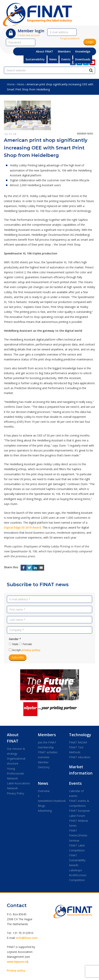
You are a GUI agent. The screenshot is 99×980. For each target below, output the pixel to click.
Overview (44, 791)
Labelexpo (76, 870)
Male (15, 644)
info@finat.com (27, 938)
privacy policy (31, 650)
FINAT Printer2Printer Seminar (78, 835)
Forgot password (70, 38)
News (21, 84)
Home (11, 84)
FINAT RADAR (78, 742)
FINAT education (80, 757)
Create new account (29, 35)
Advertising (45, 811)
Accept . (26, 650)
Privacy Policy (15, 793)
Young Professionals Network (15, 773)
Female (27, 644)
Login (90, 42)
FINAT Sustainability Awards (77, 860)
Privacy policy (16, 970)
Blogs (41, 806)
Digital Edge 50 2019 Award (22, 527)
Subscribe (18, 657)
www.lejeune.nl (17, 962)
